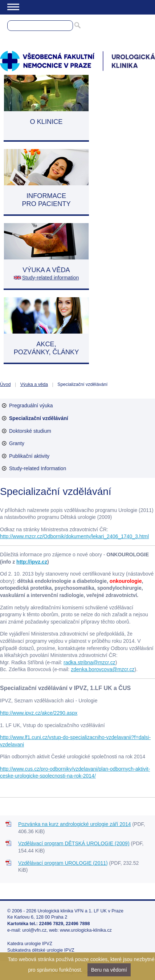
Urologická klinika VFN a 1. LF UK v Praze (81, 911)
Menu (13, 7)
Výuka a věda (34, 384)
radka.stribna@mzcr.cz (89, 662)
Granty (17, 443)
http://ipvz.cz (32, 562)
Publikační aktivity (29, 456)
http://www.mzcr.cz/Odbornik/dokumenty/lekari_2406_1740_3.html (74, 536)
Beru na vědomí (109, 970)
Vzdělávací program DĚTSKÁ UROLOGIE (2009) (74, 843)
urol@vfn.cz (34, 930)
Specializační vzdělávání (39, 418)
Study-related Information (38, 468)
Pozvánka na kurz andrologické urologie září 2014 (75, 824)
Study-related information (50, 278)
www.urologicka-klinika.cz (86, 930)
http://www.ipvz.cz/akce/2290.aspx (39, 713)
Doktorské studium (30, 431)
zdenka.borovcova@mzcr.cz (103, 669)
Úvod (5, 384)
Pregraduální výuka (31, 406)
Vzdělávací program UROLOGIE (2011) (63, 863)
